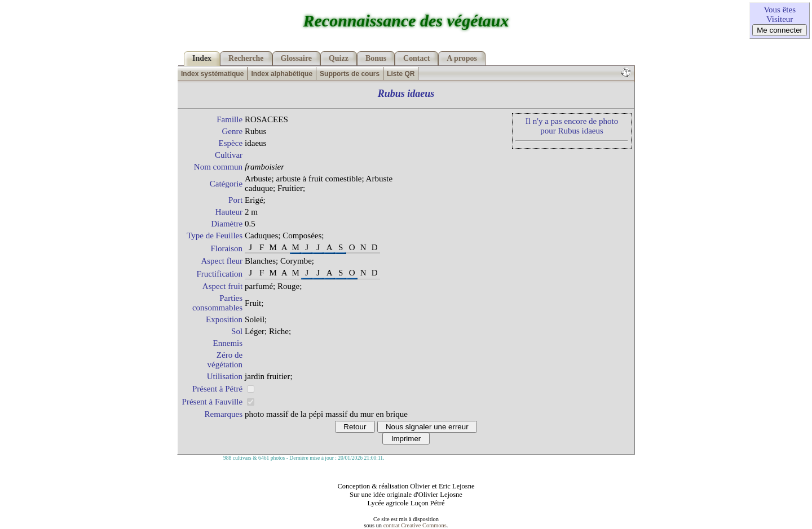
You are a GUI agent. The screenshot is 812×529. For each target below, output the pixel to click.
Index (202, 58)
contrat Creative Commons (415, 525)
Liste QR (401, 74)
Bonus (376, 58)
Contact (416, 58)
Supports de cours (350, 74)
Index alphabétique (282, 74)
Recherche (246, 58)
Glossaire (297, 58)
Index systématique (212, 74)
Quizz (339, 58)
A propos (462, 58)
